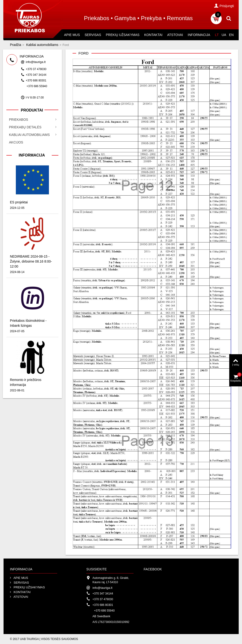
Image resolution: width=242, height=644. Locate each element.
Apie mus (72, 35)
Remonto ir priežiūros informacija (26, 382)
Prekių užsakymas (123, 35)
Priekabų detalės (25, 127)
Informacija (199, 35)
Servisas (93, 35)
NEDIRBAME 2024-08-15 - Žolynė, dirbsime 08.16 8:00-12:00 (31, 261)
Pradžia (15, 45)
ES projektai (19, 202)
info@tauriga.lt (36, 62)
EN (231, 35)
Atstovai (175, 35)
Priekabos (19, 120)
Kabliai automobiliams (42, 45)
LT (217, 35)
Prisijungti (224, 6)
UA (224, 35)
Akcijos (16, 142)
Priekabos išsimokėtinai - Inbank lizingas (28, 323)
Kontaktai (153, 35)
